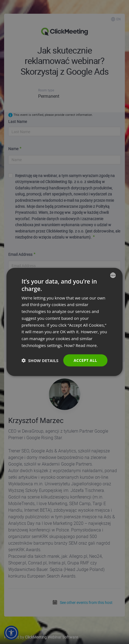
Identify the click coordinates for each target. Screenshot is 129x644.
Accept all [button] (85, 360)
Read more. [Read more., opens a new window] (87, 345)
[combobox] (113, 275)
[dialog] (65, 322)
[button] (40, 360)
